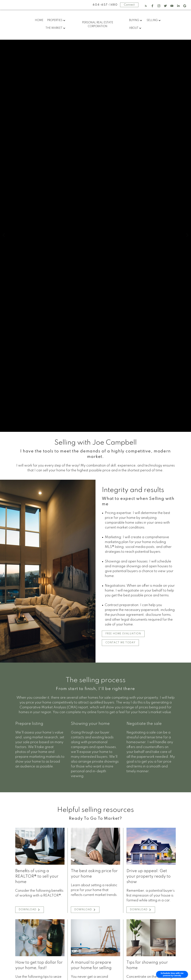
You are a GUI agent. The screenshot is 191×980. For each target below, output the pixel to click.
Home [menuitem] (39, 20)
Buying (134, 20)
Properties (55, 20)
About (134, 28)
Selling (152, 20)
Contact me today (121, 643)
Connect (129, 5)
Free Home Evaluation (124, 634)
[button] (146, 6)
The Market (54, 28)
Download (28, 910)
